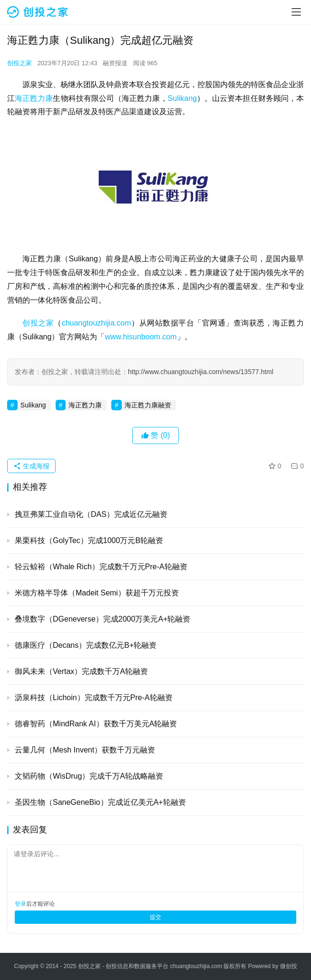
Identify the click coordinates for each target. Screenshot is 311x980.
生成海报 (31, 466)
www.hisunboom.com (141, 337)
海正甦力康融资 (148, 405)
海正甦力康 (34, 98)
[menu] (296, 12)
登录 (20, 904)
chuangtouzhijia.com (97, 323)
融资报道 (115, 63)
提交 (155, 917)
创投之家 (19, 63)
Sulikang (182, 98)
